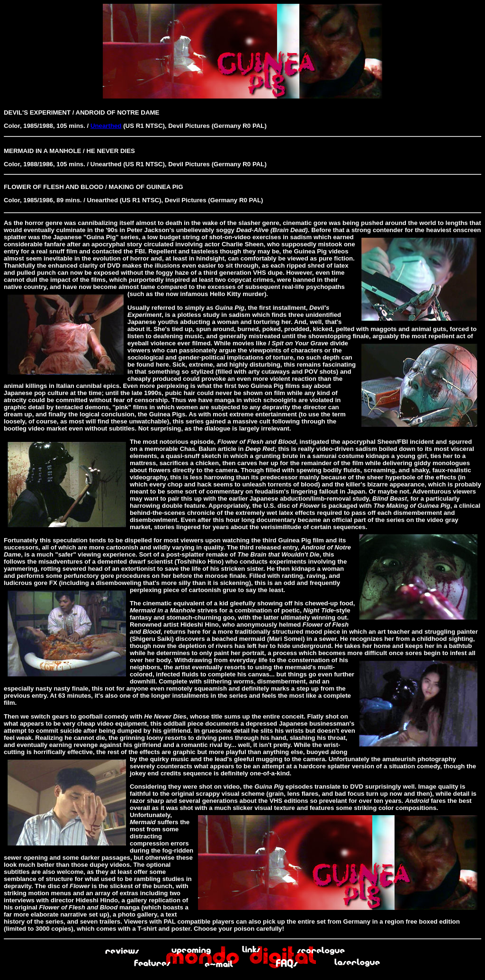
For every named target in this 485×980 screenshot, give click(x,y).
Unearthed (106, 126)
